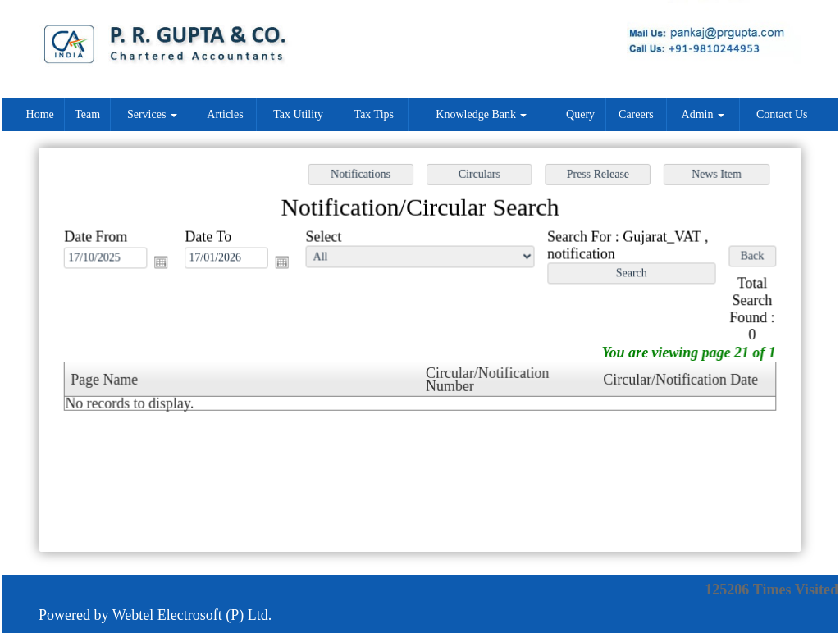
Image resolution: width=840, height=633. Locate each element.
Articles (225, 114)
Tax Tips (374, 114)
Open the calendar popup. (166, 264)
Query (580, 114)
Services (152, 114)
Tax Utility (298, 114)
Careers (636, 114)
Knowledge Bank (481, 114)
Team (87, 114)
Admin (703, 114)
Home (40, 114)
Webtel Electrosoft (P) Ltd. (192, 615)
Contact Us (782, 114)
